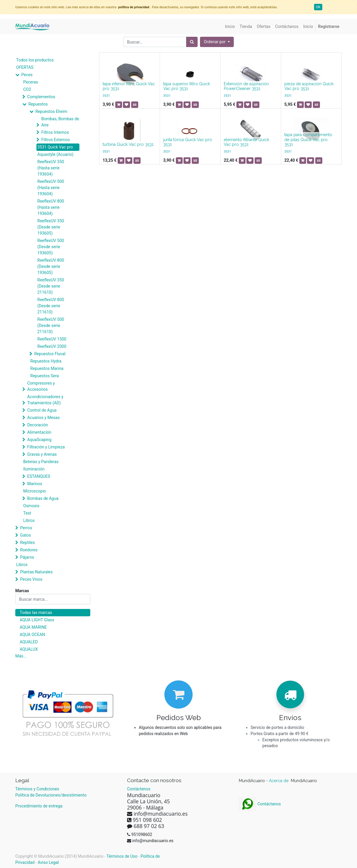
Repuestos (38, 104)
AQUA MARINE (33, 627)
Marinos (35, 484)
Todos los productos (35, 60)
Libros (29, 520)
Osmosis (31, 506)
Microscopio (35, 491)
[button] (217, 42)
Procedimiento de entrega (39, 806)
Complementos (41, 97)
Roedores (29, 550)
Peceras (31, 82)
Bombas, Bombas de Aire (60, 122)
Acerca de (279, 781)
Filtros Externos (55, 140)
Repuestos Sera (45, 376)
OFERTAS (25, 67)
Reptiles (27, 542)
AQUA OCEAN (32, 635)
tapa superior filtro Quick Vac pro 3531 (187, 86)
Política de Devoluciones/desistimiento (51, 795)
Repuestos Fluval (50, 354)
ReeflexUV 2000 (52, 346)
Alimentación (39, 432)
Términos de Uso (122, 856)
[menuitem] (230, 27)
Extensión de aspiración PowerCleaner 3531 (246, 86)
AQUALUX (29, 649)
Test (27, 513)
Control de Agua (42, 410)
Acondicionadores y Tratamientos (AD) (45, 400)
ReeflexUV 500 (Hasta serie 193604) (51, 188)
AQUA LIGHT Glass (37, 620)
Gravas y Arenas (42, 454)
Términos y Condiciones (37, 789)
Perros (26, 528)
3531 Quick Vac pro (55, 147)
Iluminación (34, 469)
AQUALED (29, 642)
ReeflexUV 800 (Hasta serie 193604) (51, 207)
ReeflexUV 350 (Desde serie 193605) (51, 227)
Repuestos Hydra (46, 361)
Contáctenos (139, 789)
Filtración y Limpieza (46, 447)
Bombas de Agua (43, 498)
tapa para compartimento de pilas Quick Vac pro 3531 (308, 140)
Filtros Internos (55, 132)
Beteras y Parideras (41, 462)
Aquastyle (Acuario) (55, 154)
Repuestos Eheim (51, 111)
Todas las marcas (36, 612)
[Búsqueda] (192, 42)
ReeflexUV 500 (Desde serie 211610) (51, 325)
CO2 (27, 89)
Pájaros (27, 557)
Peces (27, 75)
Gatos (25, 535)
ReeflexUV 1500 (52, 339)
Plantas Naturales (36, 572)
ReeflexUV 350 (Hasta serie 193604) (51, 168)
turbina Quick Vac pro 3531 (128, 144)
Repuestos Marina (47, 368)
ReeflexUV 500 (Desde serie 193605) (51, 247)
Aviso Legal (48, 862)
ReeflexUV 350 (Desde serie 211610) (51, 286)
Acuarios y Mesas (43, 418)
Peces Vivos (31, 579)
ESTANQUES (39, 476)
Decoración (37, 425)
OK (318, 7)
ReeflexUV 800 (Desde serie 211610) (51, 306)
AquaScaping (39, 440)
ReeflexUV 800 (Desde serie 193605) (51, 266)
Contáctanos (260, 804)
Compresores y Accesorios (41, 386)
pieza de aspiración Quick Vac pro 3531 (309, 86)
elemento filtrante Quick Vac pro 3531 (246, 142)
